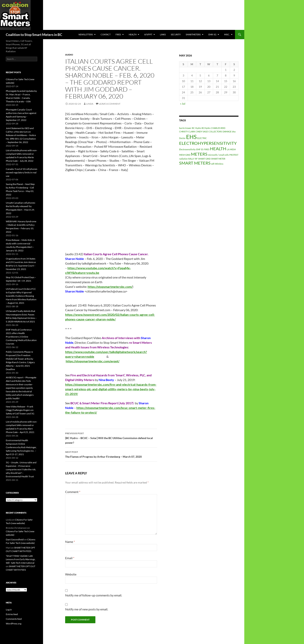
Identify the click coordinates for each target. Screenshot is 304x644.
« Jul (183, 104)
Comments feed (14, 619)
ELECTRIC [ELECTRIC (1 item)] (202, 138)
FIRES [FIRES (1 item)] (207, 149)
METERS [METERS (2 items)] (199, 154)
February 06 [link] (132, 263)
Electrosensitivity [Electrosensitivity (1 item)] (187, 149)
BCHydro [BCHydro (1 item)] (206, 128)
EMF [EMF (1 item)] (198, 149)
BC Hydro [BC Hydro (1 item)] (196, 128)
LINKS (163, 34)
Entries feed (12, 614)
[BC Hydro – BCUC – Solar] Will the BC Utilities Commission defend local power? (111, 438)
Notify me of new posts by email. (87, 609)
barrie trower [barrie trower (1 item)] (185, 128)
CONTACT (106, 34)
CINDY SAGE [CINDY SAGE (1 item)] (202, 131)
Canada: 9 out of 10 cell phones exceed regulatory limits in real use (22, 172)
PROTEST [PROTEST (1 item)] (234, 155)
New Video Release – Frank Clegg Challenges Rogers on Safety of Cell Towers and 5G (20, 410)
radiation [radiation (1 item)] (183, 159)
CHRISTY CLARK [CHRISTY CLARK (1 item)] (187, 131)
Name (70, 542)
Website (71, 574)
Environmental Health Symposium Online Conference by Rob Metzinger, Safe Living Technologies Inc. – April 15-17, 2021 (21, 447)
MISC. (227, 34)
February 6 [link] (95, 305)
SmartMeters (193, 34)
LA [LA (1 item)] (228, 149)
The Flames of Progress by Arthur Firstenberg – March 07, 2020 (111, 454)
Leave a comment (110, 104)
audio (69, 55)
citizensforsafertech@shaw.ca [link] (106, 291)
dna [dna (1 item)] (234, 131)
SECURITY (176, 34)
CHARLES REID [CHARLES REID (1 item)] (218, 128)
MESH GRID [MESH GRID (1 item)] (185, 155)
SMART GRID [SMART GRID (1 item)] (204, 159)
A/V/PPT (148, 34)
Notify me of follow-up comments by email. (94, 595)
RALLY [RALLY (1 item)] (191, 159)
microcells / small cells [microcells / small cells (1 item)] (218, 155)
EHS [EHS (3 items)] (191, 137)
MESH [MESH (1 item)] (233, 149)
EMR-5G (212, 34)
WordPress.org (14, 624)
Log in (9, 610)
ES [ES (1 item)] (202, 149)
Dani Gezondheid (15, 539)
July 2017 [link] (126, 403)
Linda (90, 104)
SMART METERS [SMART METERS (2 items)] (195, 163)
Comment (73, 492)
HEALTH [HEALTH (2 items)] (218, 149)
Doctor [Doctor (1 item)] (182, 138)
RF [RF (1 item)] (196, 159)
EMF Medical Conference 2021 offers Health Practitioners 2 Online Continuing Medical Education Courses (21, 337)
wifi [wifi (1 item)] (213, 164)
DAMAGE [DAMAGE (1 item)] (227, 131)
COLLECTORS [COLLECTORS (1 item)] (215, 131)
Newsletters (86, 34)
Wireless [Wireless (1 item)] (219, 164)
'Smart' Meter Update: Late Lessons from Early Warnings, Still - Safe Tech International (21, 559)
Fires (118, 34)
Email (70, 558)
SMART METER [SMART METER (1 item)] (218, 159)
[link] (110, 287)
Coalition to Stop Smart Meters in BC (34, 35)
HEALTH (133, 34)
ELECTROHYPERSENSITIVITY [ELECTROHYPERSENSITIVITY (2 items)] (208, 143)
